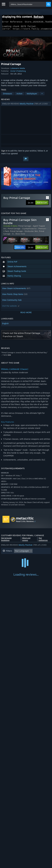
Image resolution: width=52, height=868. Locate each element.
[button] (26, 105)
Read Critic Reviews (25, 523)
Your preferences (43, 541)
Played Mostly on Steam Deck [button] (30, 561)
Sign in (4, 152)
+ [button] (42, 95)
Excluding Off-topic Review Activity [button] (19, 557)
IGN (9, 357)
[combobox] (28, 4)
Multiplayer (32, 95)
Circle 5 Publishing (18, 73)
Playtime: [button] (7, 561)
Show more (20, 235)
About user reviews (26, 541)
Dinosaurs (8, 95)
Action (19, 95)
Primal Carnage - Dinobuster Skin (24, 233)
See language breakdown (6, 541)
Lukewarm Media (18, 70)
